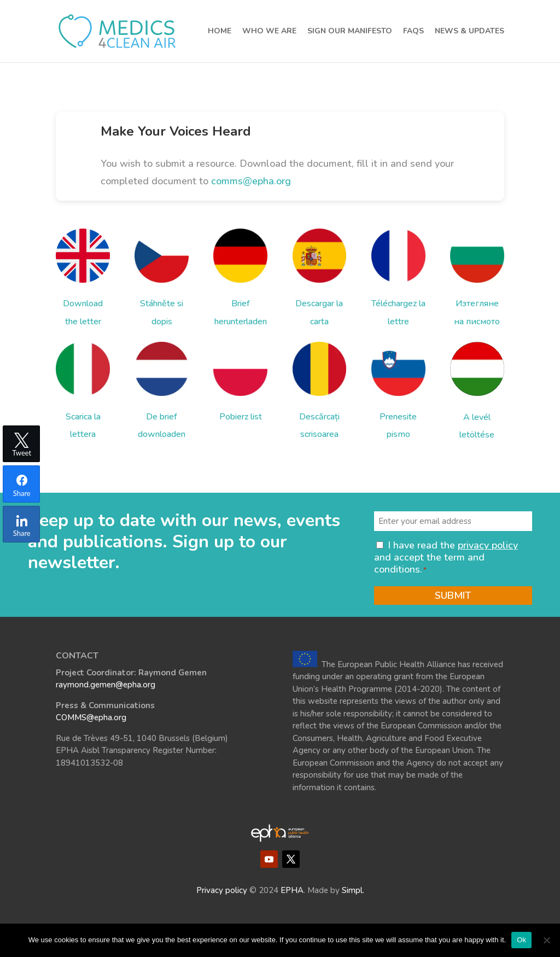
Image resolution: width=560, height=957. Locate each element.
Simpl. (353, 890)
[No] (546, 940)
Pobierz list (241, 417)
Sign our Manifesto (350, 32)
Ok (521, 940)
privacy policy (488, 545)
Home (220, 32)
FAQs (413, 32)
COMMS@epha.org (91, 717)
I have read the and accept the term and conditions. (446, 557)
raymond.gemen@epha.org (106, 685)
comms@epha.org (251, 181)
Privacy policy (222, 890)
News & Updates (469, 32)
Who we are (269, 32)
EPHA (292, 890)
